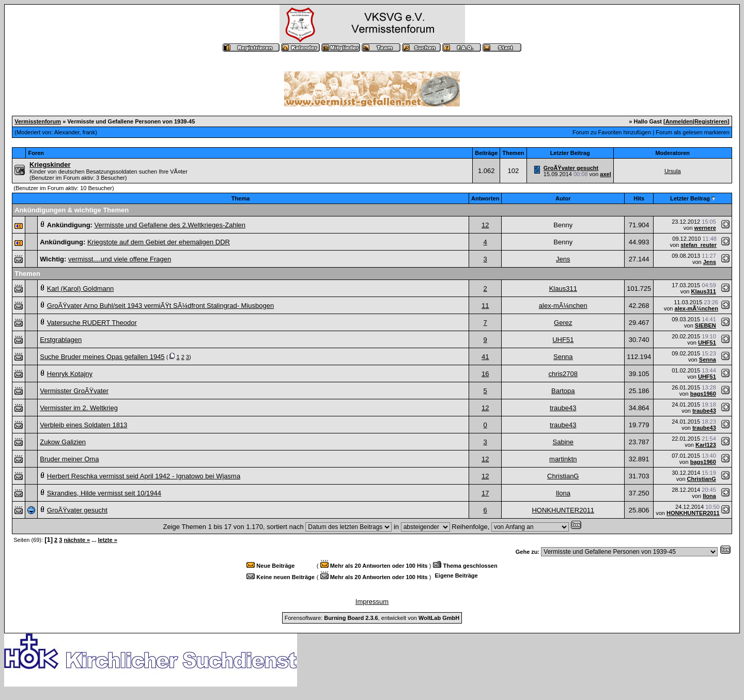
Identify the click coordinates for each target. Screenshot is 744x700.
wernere (705, 228)
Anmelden (679, 121)
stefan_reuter (699, 245)
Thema (241, 198)
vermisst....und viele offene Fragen (120, 259)
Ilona (563, 493)
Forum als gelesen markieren (692, 132)
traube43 (563, 408)
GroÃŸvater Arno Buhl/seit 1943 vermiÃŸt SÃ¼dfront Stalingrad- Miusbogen (160, 306)
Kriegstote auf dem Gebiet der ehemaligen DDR (159, 242)
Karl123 (706, 445)
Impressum (372, 602)
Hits (639, 198)
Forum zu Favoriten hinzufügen (612, 132)
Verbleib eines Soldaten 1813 (83, 425)
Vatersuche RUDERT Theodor (92, 323)
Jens (563, 259)
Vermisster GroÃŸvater (74, 391)
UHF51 (563, 340)
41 (485, 357)
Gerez (563, 323)
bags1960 (703, 394)
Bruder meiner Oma (69, 459)
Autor (563, 198)
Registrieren (711, 121)
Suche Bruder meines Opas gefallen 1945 (102, 357)
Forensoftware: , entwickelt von (372, 618)
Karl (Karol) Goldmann (80, 289)
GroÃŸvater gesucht (571, 168)
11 (485, 306)
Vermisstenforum (38, 121)
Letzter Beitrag (690, 198)
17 (485, 493)
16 (485, 374)
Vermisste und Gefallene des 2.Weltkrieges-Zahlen (170, 225)
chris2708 (563, 374)
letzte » (108, 540)
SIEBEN (706, 325)
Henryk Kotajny (70, 374)
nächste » (77, 540)
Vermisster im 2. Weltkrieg (79, 408)
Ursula (673, 171)
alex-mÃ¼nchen (563, 306)
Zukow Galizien (63, 442)
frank (89, 132)
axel (605, 174)
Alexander (67, 132)
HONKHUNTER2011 (563, 510)
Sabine (563, 442)
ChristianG (563, 476)
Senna (563, 357)
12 (485, 225)
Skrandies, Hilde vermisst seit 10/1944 (104, 493)
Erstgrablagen (61, 340)
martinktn (563, 459)
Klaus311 (563, 289)
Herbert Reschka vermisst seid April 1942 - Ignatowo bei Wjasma (144, 476)
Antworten (485, 198)
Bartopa (563, 391)
